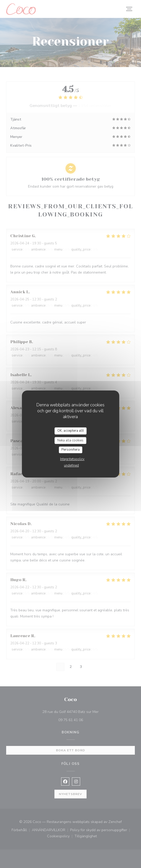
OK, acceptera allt (70, 431)
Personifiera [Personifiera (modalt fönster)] (70, 450)
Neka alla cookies (70, 440)
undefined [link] (71, 465)
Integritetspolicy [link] (72, 459)
